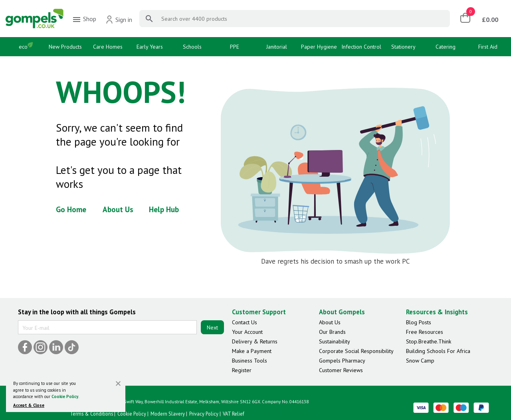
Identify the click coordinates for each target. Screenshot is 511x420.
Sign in (119, 20)
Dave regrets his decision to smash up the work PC (335, 261)
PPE (235, 47)
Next (212, 327)
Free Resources (425, 332)
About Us (118, 209)
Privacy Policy (204, 414)
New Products (65, 47)
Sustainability (335, 341)
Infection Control (361, 47)
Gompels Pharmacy (342, 361)
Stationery (403, 47)
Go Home (71, 209)
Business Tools (250, 361)
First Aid (488, 47)
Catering (446, 47)
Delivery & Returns (255, 341)
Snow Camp (420, 361)
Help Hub (164, 209)
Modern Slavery (168, 414)
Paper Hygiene (319, 47)
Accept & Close (29, 405)
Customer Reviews (341, 370)
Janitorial (277, 47)
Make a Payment (252, 351)
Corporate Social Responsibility (356, 351)
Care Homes (108, 47)
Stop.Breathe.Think (429, 341)
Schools (192, 47)
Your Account (247, 332)
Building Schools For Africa (438, 351)
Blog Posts (419, 322)
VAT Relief (234, 414)
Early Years (150, 47)
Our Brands (332, 332)
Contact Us (245, 322)
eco (23, 47)
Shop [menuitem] (84, 20)
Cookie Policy (65, 396)
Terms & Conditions (91, 414)
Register (242, 370)
